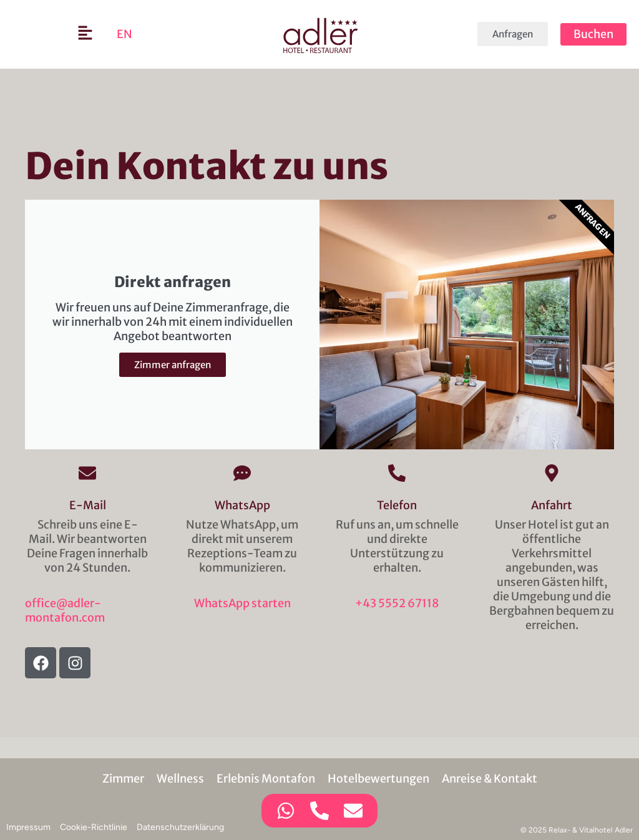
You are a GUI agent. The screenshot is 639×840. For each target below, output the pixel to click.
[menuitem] (124, 34)
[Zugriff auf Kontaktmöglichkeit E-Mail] (353, 811)
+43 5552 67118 (397, 603)
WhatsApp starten (242, 603)
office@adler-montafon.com (65, 610)
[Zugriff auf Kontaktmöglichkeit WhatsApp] (286, 811)
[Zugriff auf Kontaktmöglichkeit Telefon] (319, 811)
